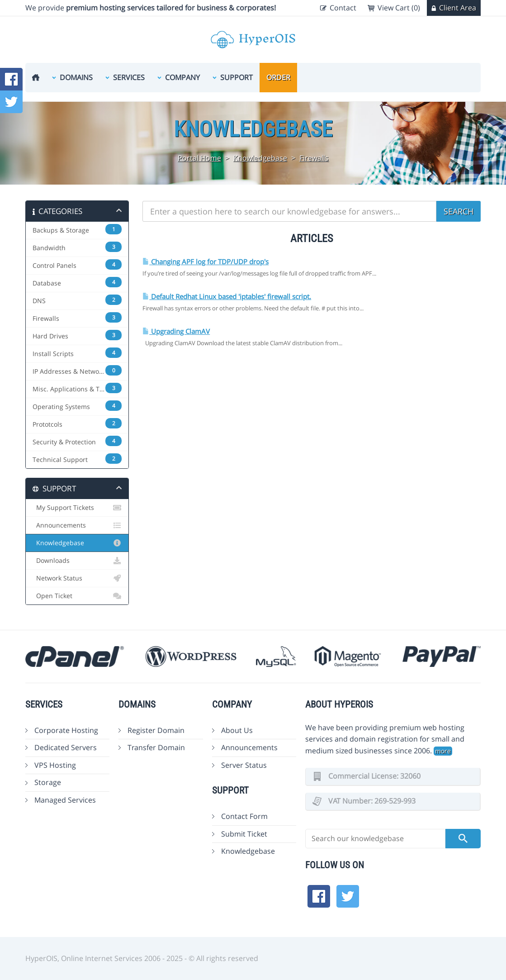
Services (129, 77)
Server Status (244, 765)
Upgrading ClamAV (176, 331)
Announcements (77, 525)
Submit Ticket (244, 834)
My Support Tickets (77, 508)
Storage (48, 782)
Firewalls (314, 158)
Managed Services (65, 800)
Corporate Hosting (66, 730)
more (443, 751)
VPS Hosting (55, 765)
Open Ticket (77, 596)
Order (278, 77)
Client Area (458, 8)
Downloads (77, 561)
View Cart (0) (399, 8)
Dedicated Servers (66, 747)
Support (236, 77)
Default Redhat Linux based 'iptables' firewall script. (227, 297)
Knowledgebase (260, 158)
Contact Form (244, 816)
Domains (76, 77)
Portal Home (199, 158)
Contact (343, 8)
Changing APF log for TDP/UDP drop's (206, 262)
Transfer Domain (156, 747)
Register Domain (156, 730)
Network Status (77, 578)
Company (182, 77)
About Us (237, 730)
